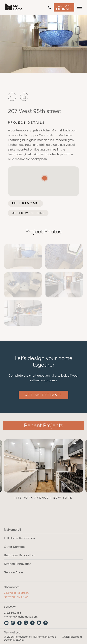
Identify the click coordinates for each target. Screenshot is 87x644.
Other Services (15, 547)
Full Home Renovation (19, 538)
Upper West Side (29, 213)
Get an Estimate (64, 7)
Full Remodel (26, 203)
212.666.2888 (50, 8)
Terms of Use (12, 633)
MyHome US (13, 530)
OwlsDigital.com (72, 637)
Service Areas (14, 572)
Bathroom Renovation (19, 555)
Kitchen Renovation (18, 564)
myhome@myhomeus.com (21, 617)
